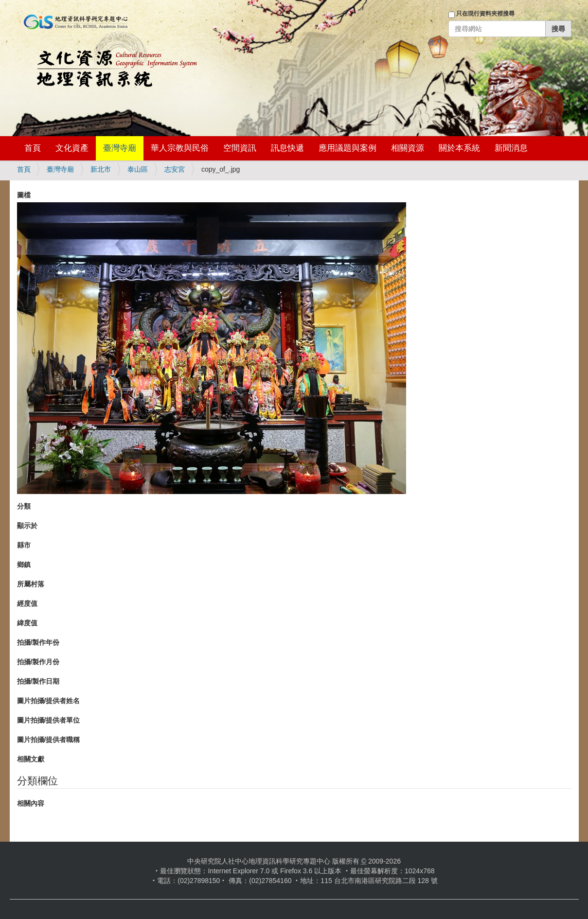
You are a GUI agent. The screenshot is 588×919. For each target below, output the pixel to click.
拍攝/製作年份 (38, 642)
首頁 (33, 148)
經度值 (27, 603)
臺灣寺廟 (120, 148)
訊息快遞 (287, 148)
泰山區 (138, 169)
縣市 (24, 545)
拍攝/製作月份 (38, 662)
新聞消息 (511, 148)
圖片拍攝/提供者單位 (49, 720)
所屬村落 (31, 584)
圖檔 (24, 195)
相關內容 (31, 803)
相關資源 (408, 148)
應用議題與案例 (347, 148)
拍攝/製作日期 (38, 681)
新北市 (101, 169)
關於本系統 (459, 148)
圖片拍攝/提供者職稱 (49, 740)
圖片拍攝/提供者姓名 (49, 701)
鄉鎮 (24, 565)
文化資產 (72, 148)
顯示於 (27, 526)
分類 (24, 506)
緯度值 (27, 623)
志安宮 (175, 169)
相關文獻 (31, 759)
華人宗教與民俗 (180, 148)
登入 (435, 42)
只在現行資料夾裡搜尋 (485, 14)
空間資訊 (240, 148)
